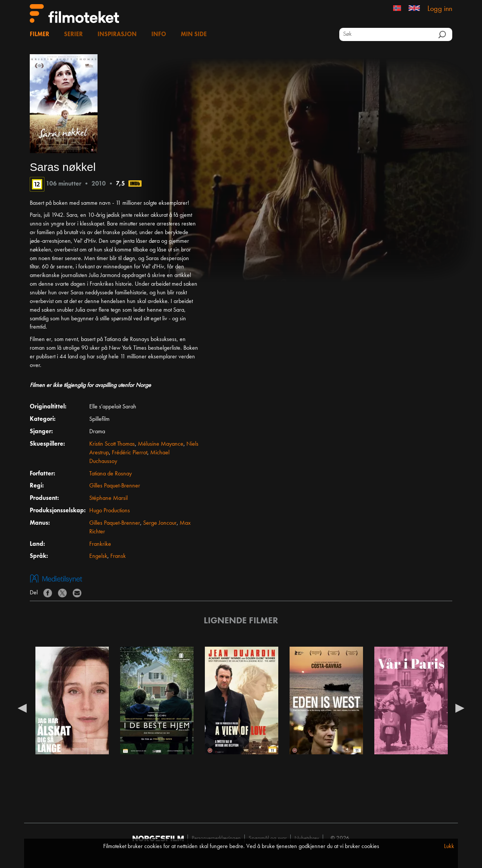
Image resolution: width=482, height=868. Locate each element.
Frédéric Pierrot (130, 453)
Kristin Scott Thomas (112, 444)
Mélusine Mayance (161, 444)
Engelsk (98, 556)
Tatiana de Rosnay (111, 474)
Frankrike (100, 544)
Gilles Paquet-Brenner (115, 486)
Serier (73, 35)
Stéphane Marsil (108, 498)
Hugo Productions (110, 511)
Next (460, 708)
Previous (22, 708)
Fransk (118, 556)
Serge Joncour (160, 523)
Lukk (449, 847)
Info (159, 35)
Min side (194, 35)
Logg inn (440, 9)
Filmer (40, 35)
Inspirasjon (117, 35)
